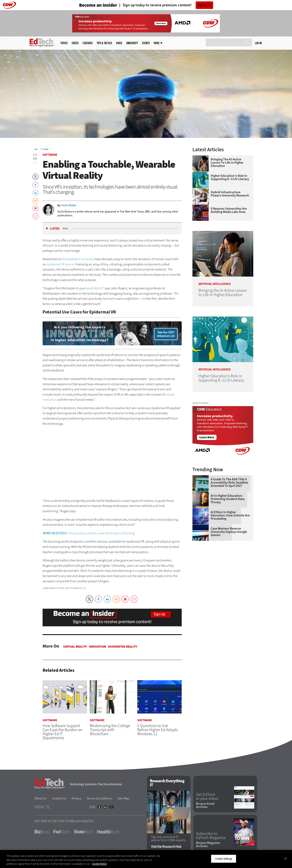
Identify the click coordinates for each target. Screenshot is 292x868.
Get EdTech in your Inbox (207, 797)
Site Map (123, 799)
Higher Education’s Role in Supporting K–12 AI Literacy (230, 177)
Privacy (76, 799)
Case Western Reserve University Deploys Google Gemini (229, 532)
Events (146, 43)
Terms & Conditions (100, 799)
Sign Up (203, 5)
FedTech (62, 832)
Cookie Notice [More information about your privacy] (99, 864)
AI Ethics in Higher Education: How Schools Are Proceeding (230, 515)
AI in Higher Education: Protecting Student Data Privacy (228, 499)
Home (36, 149)
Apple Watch (94, 288)
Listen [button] (55, 229)
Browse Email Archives (205, 805)
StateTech (84, 832)
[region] (146, 859)
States (75, 43)
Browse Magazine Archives (208, 844)
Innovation (97, 647)
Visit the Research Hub (166, 847)
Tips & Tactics (104, 43)
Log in (258, 43)
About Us (41, 799)
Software (46, 149)
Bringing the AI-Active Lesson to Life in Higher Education (227, 163)
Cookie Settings (224, 859)
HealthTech (108, 832)
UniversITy (132, 43)
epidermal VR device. (61, 264)
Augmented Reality (123, 647)
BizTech (42, 832)
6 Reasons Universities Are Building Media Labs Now (229, 210)
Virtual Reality (75, 647)
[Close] (286, 858)
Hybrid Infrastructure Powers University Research (230, 194)
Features (87, 43)
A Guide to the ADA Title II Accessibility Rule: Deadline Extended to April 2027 (229, 483)
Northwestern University (78, 259)
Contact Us (59, 799)
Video (119, 43)
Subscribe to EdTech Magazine (211, 836)
